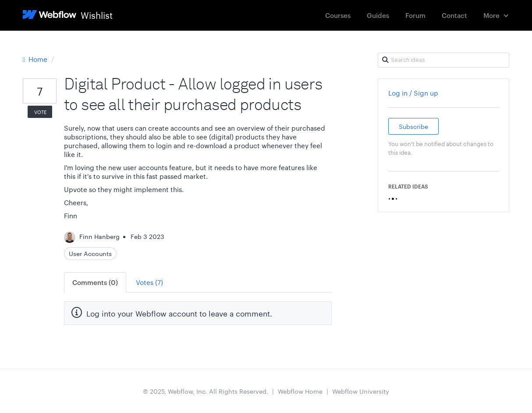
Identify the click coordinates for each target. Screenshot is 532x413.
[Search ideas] (443, 60)
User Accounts (90, 253)
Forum (415, 15)
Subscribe (413, 126)
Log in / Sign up (413, 93)
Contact (454, 15)
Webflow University (361, 391)
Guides (378, 15)
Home (36, 59)
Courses (338, 15)
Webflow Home (300, 391)
